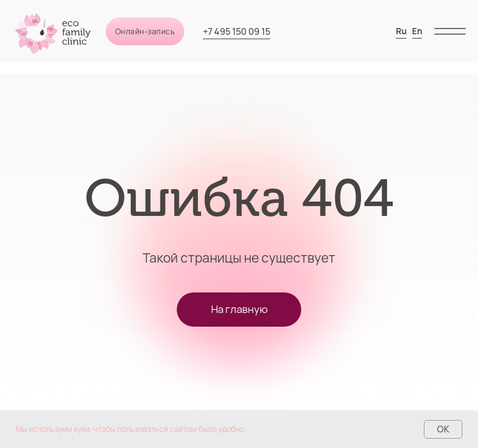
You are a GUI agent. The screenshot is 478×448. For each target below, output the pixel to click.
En (417, 31)
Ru (401, 31)
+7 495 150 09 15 (237, 31)
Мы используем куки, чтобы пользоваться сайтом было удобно (130, 429)
